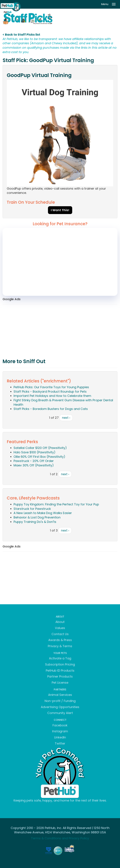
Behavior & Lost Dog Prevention (37, 517)
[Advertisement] (60, 332)
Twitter (60, 743)
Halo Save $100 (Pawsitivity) (34, 452)
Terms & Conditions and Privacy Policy (60, 838)
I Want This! (60, 210)
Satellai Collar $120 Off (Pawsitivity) (40, 448)
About (60, 622)
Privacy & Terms (60, 646)
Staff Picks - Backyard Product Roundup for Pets (50, 392)
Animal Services (60, 695)
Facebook (60, 725)
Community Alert (60, 713)
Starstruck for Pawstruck (32, 509)
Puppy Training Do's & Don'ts (35, 522)
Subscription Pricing (60, 664)
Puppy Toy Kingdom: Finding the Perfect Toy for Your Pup (56, 504)
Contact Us (60, 634)
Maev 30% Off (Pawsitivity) (34, 465)
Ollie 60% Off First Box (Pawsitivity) (39, 457)
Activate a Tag (60, 658)
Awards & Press (60, 640)
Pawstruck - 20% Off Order (34, 461)
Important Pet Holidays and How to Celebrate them (52, 396)
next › (66, 418)
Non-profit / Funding (60, 701)
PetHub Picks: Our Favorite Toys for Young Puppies (51, 387)
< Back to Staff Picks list (21, 35)
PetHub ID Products (60, 671)
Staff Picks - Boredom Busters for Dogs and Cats (51, 409)
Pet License (60, 683)
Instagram (60, 731)
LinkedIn (60, 737)
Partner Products (60, 676)
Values (60, 628)
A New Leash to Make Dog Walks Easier (43, 513)
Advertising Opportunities (60, 707)
